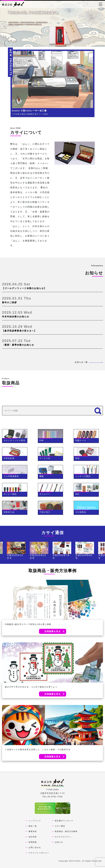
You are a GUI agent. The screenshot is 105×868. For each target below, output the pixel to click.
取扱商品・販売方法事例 (66, 831)
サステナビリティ (63, 837)
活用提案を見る (53, 631)
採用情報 (33, 842)
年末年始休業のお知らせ (52, 314)
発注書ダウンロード (64, 821)
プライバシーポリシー (39, 853)
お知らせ (59, 842)
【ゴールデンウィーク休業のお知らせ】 (52, 286)
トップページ (35, 821)
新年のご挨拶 (52, 300)
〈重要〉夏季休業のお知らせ (52, 342)
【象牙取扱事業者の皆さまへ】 (52, 328)
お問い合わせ (35, 847)
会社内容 (33, 837)
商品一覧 (33, 826)
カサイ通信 (60, 826)
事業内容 (33, 831)
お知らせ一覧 (89, 362)
